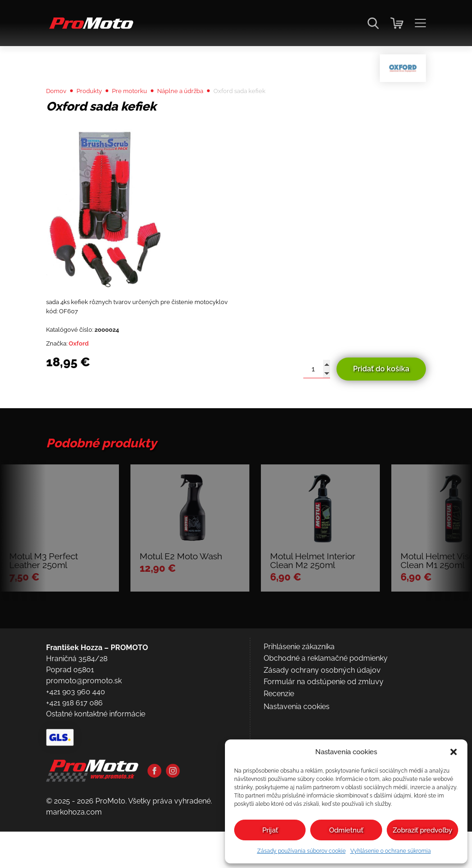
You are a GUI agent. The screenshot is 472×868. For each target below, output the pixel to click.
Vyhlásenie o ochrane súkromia (391, 851)
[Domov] (90, 28)
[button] (454, 752)
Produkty (97, 111)
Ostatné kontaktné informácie (96, 796)
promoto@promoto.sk (84, 763)
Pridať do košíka (381, 400)
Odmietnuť (346, 830)
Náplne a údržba (204, 111)
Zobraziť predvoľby (422, 830)
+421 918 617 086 (74, 785)
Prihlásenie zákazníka (299, 729)
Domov (59, 111)
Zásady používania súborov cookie (301, 851)
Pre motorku (145, 111)
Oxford (86, 374)
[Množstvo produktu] (317, 400)
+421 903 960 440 (76, 774)
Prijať (270, 830)
